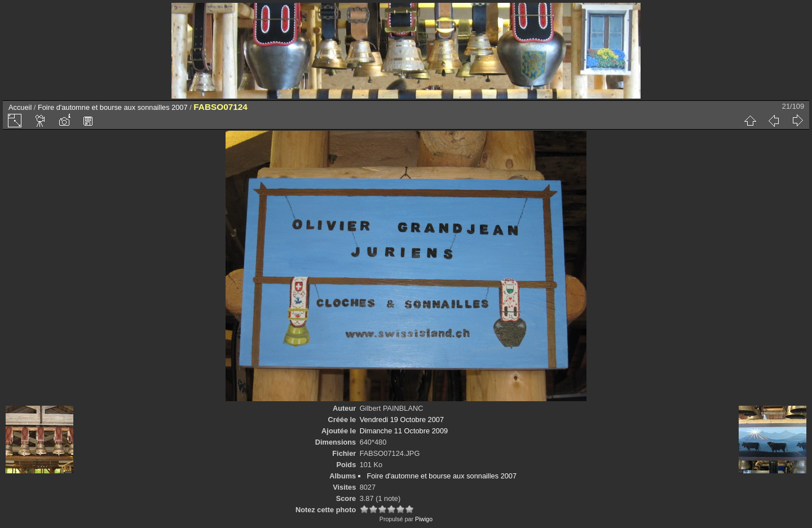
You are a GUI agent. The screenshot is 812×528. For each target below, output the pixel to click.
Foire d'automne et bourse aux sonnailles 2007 (113, 107)
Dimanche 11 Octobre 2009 (404, 431)
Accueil (20, 107)
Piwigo (424, 519)
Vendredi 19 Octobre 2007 (402, 420)
